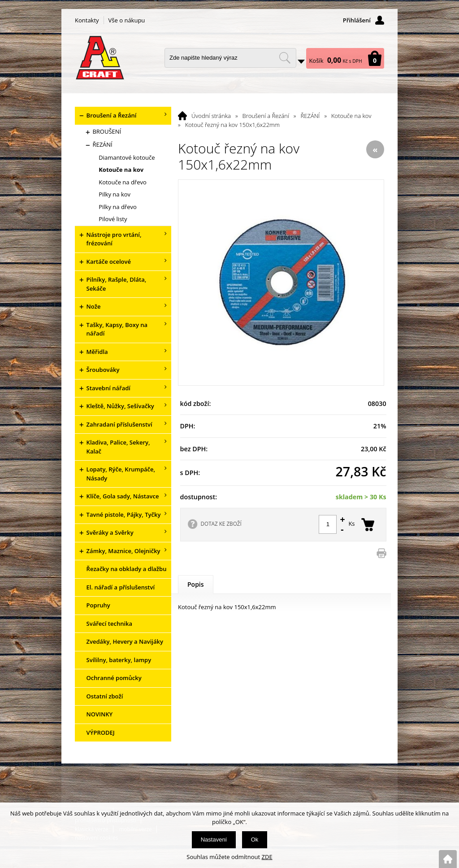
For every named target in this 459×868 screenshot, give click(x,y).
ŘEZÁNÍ (310, 116)
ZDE (267, 857)
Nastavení (214, 840)
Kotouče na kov (351, 116)
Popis (196, 584)
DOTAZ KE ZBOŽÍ (221, 523)
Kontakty (87, 20)
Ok (255, 840)
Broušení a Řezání (266, 116)
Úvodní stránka (211, 116)
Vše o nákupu (127, 20)
